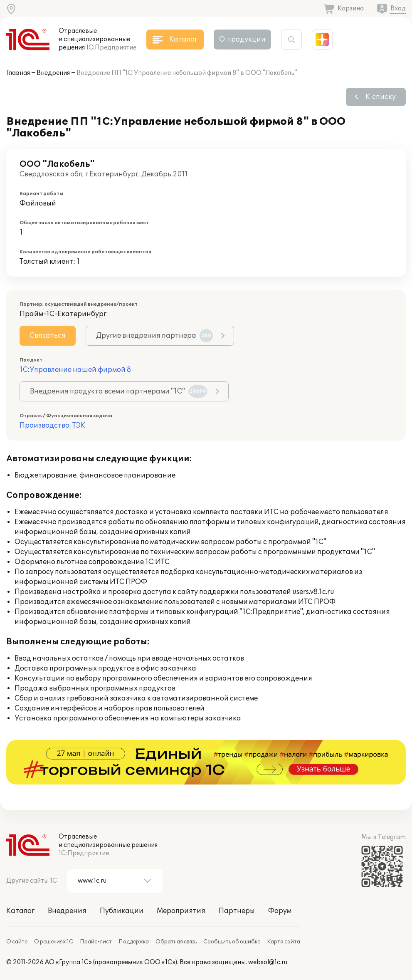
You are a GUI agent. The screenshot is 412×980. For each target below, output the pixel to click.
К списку (381, 97)
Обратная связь (176, 942)
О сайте (17, 942)
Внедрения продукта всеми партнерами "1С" (119, 391)
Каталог (20, 911)
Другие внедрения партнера (154, 336)
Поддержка (134, 942)
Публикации (122, 911)
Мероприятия (181, 911)
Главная (18, 73)
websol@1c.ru (268, 962)
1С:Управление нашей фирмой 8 (75, 370)
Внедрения (53, 73)
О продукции (242, 40)
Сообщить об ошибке (232, 942)
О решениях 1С (54, 942)
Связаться (48, 336)
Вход (398, 9)
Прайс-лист (96, 942)
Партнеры (237, 911)
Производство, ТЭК (52, 426)
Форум (280, 911)
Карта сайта (284, 942)
